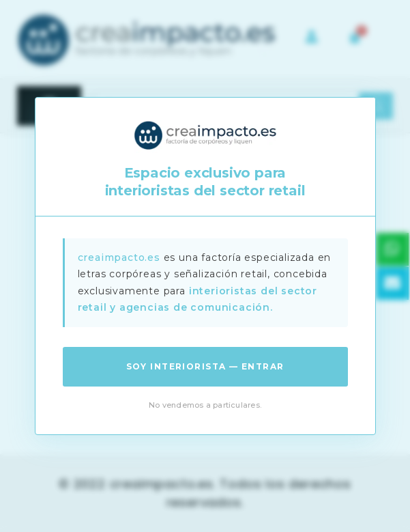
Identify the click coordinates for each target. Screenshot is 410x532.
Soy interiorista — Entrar (205, 366)
